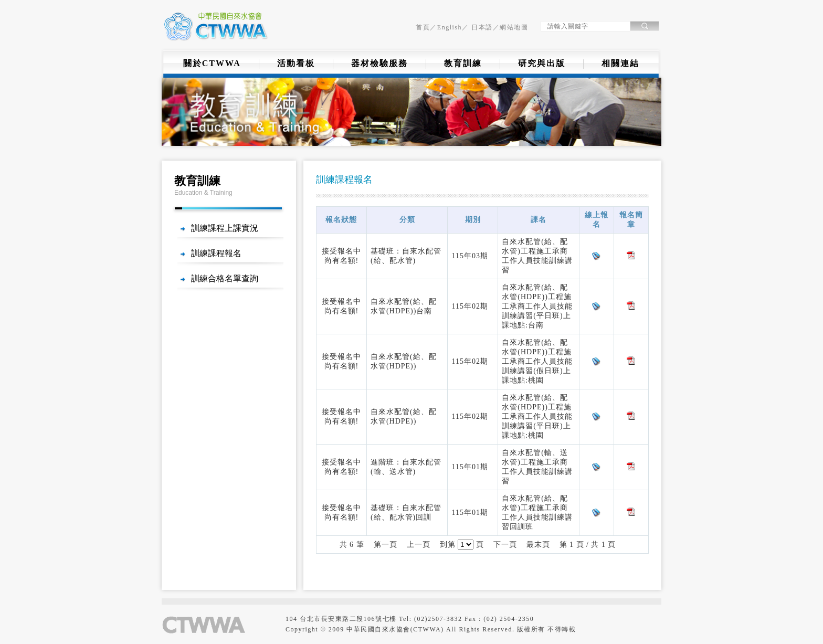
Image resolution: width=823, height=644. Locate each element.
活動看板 (296, 63)
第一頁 (386, 545)
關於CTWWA (212, 63)
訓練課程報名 (216, 253)
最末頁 (538, 545)
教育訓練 (463, 63)
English (450, 27)
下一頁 (505, 545)
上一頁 (419, 545)
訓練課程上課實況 (225, 228)
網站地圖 (514, 27)
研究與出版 (542, 63)
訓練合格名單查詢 (225, 278)
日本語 (481, 27)
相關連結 (620, 63)
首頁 (423, 27)
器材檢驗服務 (379, 63)
